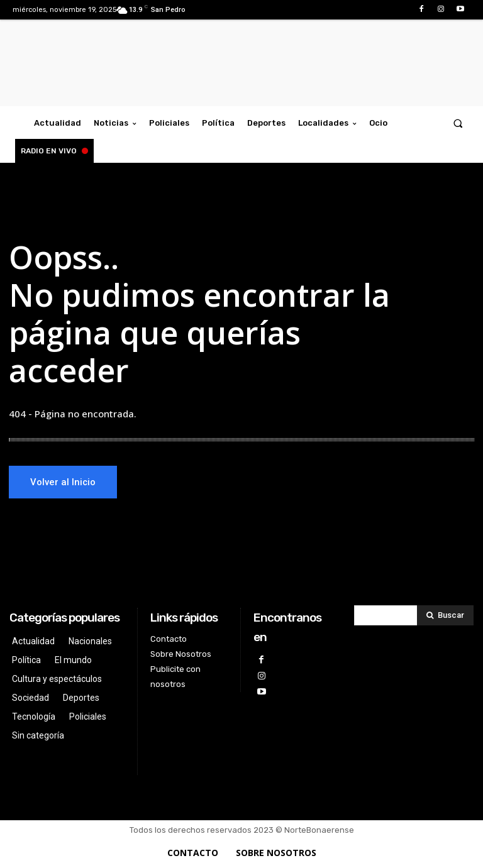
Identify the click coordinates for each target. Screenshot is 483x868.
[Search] (445, 615)
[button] (458, 123)
